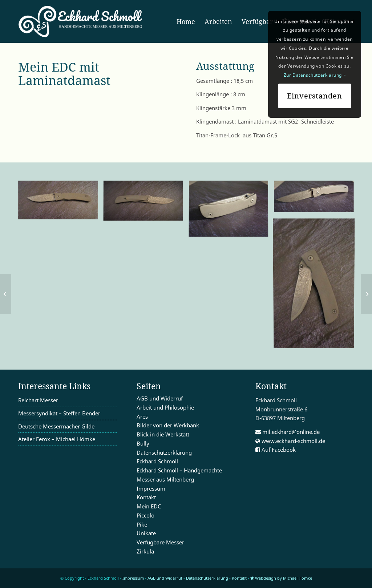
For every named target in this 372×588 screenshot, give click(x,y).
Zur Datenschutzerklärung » (315, 75)
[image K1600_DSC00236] (231, 212)
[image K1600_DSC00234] (317, 199)
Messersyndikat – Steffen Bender (59, 413)
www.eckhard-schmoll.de (290, 441)
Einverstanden (315, 96)
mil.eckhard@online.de (288, 432)
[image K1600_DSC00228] (61, 203)
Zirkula (145, 551)
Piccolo (145, 515)
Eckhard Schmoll (157, 461)
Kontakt (146, 497)
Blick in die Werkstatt (163, 434)
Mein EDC (149, 506)
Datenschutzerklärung (164, 452)
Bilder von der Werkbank (168, 425)
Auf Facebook (276, 450)
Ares (142, 416)
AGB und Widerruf (160, 398)
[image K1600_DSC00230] (317, 285)
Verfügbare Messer (160, 542)
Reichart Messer (38, 400)
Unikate (146, 533)
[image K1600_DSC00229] (146, 204)
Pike (142, 524)
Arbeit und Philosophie (165, 407)
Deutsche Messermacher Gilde (56, 426)
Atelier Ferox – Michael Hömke (57, 439)
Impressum (151, 488)
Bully (143, 443)
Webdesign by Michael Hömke (281, 578)
